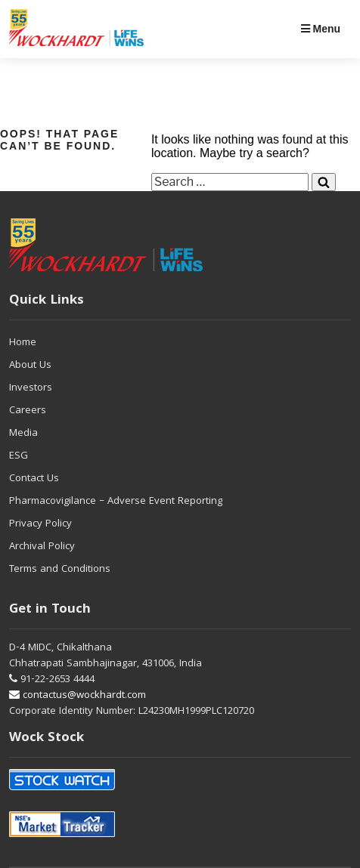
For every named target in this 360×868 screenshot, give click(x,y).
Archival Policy (42, 547)
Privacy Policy (40, 524)
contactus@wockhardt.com (78, 696)
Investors (31, 388)
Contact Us (34, 479)
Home (23, 343)
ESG (19, 456)
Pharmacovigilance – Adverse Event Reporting (116, 502)
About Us (30, 366)
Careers (28, 411)
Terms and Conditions (60, 570)
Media (23, 434)
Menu (321, 29)
